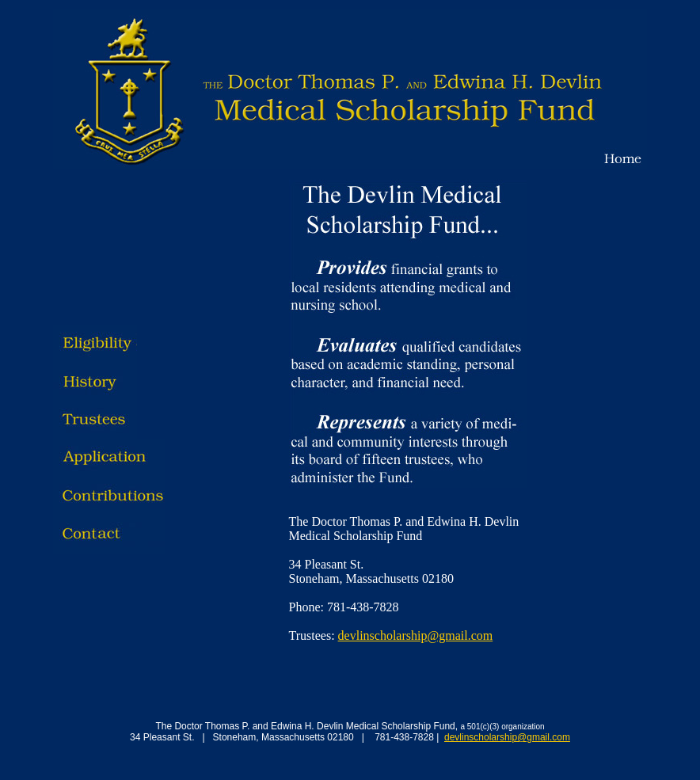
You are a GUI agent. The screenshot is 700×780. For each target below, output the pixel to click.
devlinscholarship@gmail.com (416, 635)
